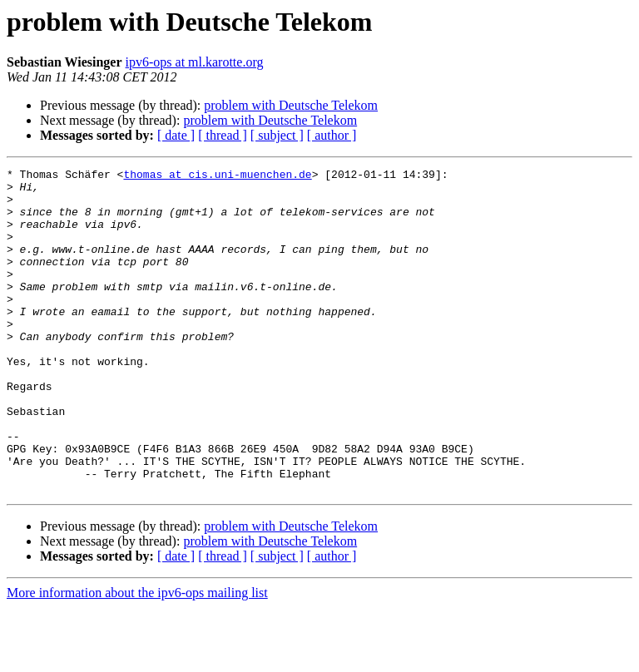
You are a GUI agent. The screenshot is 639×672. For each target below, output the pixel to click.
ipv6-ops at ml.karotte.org (195, 62)
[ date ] (176, 135)
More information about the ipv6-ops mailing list (137, 657)
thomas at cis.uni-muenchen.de (217, 176)
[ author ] (332, 135)
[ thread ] (223, 135)
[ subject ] (277, 135)
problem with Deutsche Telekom (291, 105)
